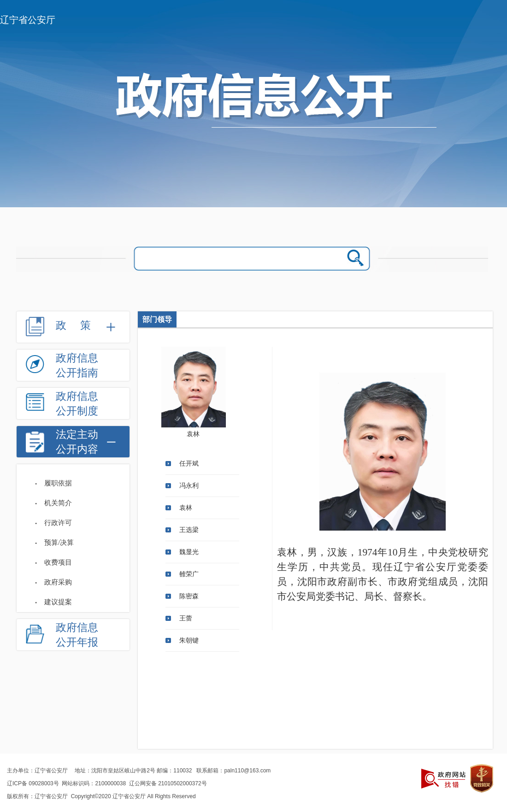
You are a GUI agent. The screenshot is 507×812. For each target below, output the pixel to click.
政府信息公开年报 (77, 635)
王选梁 (189, 530)
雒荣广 (189, 574)
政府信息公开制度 (77, 404)
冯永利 (189, 486)
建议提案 (58, 602)
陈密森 (189, 596)
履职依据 (58, 483)
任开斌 (189, 464)
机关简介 (58, 503)
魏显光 (189, 552)
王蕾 (186, 618)
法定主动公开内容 (77, 442)
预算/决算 (59, 543)
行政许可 (58, 523)
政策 (80, 325)
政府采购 (58, 582)
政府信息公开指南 (77, 365)
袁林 (186, 508)
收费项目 (58, 562)
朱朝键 (189, 640)
